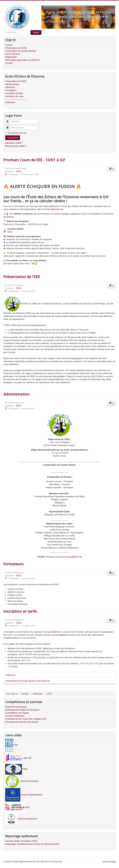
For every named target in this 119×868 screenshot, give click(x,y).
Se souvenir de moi (17, 133)
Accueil (9, 45)
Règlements (11, 57)
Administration (12, 84)
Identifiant (9, 120)
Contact (9, 63)
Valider (36, 32)
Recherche (3, 30)
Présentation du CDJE (16, 48)
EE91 (19, 171)
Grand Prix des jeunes (16, 707)
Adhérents (10, 87)
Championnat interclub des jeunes (22, 722)
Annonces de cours (14, 96)
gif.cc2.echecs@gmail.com (51, 209)
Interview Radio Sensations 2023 (21, 841)
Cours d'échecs (13, 54)
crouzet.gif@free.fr (72, 557)
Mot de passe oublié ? (16, 146)
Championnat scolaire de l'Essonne (22, 710)
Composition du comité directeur (21, 51)
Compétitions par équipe (17, 713)
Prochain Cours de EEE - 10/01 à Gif (34, 160)
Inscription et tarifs (14, 93)
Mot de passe (9, 126)
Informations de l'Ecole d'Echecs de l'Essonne (28, 681)
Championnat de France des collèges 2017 (26, 719)
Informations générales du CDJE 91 (22, 60)
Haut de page (109, 862)
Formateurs (11, 90)
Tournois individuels (15, 716)
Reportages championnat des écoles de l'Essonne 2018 (32, 844)
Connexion (13, 138)
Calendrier (10, 102)
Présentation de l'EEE (16, 81)
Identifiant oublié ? (14, 143)
